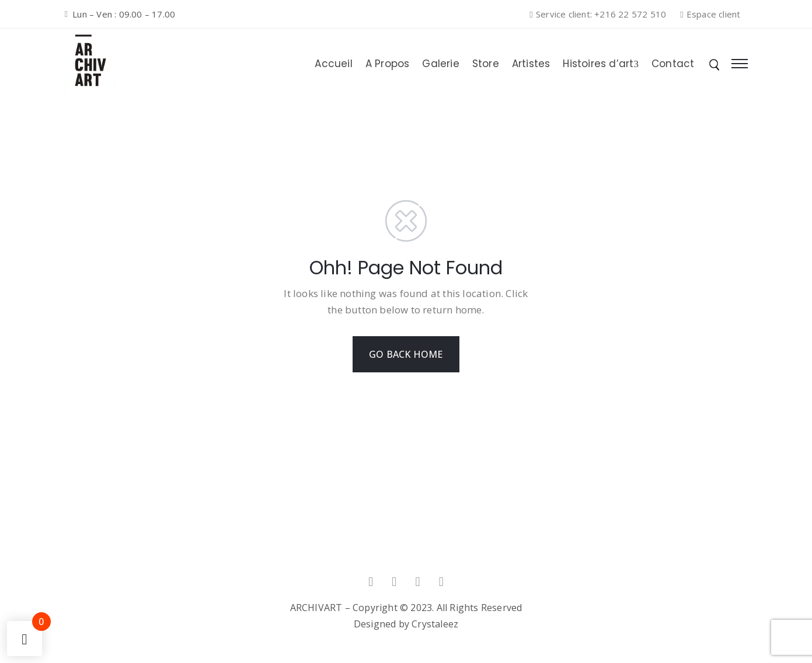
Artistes (531, 64)
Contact (673, 64)
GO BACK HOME (406, 354)
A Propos (388, 64)
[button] (601, 15)
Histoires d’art (601, 64)
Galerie (440, 64)
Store (486, 64)
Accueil (333, 64)
